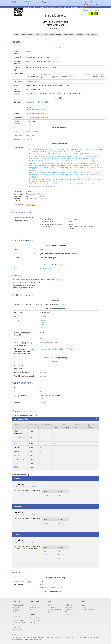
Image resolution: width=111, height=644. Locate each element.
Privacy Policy (76, 7)
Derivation (45, 35)
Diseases (16, 627)
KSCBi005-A (31, 75)
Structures (68, 608)
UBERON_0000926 (28, 515)
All (16, 610)
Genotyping (79, 35)
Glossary (51, 612)
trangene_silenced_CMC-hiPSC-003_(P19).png (58, 349)
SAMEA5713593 (46, 269)
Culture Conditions (56, 35)
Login (96, 3)
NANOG (17, 456)
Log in (84, 605)
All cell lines (17, 608)
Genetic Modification (91, 35)
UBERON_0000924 (28, 543)
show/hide (17, 94)
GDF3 (16, 467)
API (66, 612)
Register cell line (19, 605)
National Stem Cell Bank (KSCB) (37, 102)
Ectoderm (17, 535)
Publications (17, 630)
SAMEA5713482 (32, 132)
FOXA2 (46, 495)
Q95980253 (30, 140)
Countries (16, 625)
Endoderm (18, 479)
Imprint (33, 623)
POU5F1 (44, 321)
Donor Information (27, 35)
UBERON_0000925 (28, 487)
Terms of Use (35, 621)
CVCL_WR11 (31, 136)
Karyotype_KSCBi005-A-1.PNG (52, 587)
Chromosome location (47, 222)
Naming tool (69, 610)
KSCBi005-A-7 (85, 75)
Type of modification (47, 219)
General (16, 35)
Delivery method (45, 227)
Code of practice (36, 608)
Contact (68, 615)
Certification (52, 608)
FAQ (49, 605)
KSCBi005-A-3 (98, 75)
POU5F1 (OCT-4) (20, 438)
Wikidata (17, 140)
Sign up (85, 608)
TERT (16, 463)
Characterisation (68, 35)
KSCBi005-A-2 (46, 75)
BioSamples (18, 132)
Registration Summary (91, 10)
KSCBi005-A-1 (31, 51)
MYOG (46, 523)
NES (45, 559)
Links (32, 610)
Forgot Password (88, 610)
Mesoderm (18, 507)
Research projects (19, 623)
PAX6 (45, 551)
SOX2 (43, 323)
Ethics (37, 35)
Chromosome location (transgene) (51, 224)
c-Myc (43, 327)
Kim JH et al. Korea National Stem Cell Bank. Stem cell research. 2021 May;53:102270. (59, 154)
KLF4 (43, 325)
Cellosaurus (18, 136)
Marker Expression (21, 419)
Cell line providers (19, 621)
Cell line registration (54, 610)
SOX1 (46, 555)
